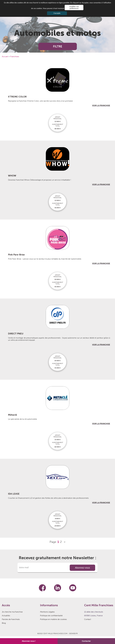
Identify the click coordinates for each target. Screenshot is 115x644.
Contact (88, 619)
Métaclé (12, 415)
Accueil (5, 56)
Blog (4, 623)
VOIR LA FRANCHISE (101, 105)
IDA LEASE (14, 494)
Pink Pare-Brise (16, 255)
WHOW (12, 176)
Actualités (6, 616)
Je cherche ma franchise (12, 612)
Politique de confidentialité (51, 616)
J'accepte (57, 13)
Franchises (15, 56)
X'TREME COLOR (17, 97)
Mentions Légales (47, 612)
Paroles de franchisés (11, 619)
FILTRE (58, 46)
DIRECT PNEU (16, 334)
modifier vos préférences (74, 7)
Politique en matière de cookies (53, 619)
